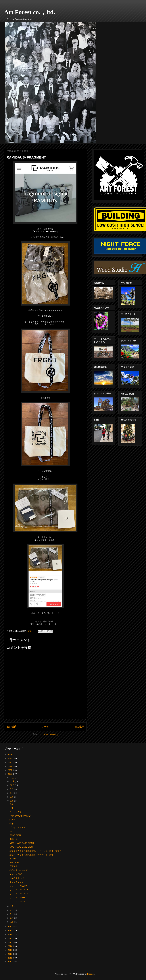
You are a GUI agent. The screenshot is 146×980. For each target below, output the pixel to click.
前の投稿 (79, 727)
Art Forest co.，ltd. (30, 12)
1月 (12, 922)
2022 (10, 766)
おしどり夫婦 (15, 812)
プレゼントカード (17, 828)
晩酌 (12, 824)
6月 (12, 801)
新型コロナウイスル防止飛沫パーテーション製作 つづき (35, 851)
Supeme (13, 859)
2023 (10, 762)
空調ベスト (14, 839)
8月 (12, 793)
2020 (10, 774)
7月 (12, 797)
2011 (10, 958)
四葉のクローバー (17, 878)
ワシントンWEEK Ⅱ (18, 898)
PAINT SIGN (15, 835)
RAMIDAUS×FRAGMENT (21, 816)
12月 (12, 778)
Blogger (91, 974)
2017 (10, 934)
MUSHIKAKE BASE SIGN (21, 847)
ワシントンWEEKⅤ (18, 886)
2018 (10, 931)
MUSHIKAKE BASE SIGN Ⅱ (22, 843)
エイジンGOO (16, 874)
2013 (10, 950)
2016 (10, 938)
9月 (12, 789)
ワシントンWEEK (17, 901)
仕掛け (12, 808)
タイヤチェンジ (16, 882)
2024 (10, 758)
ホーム (45, 727)
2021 (10, 770)
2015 (10, 942)
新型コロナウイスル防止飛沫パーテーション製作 (31, 855)
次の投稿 (12, 727)
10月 (12, 785)
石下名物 (13, 866)
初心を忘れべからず (18, 870)
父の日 (12, 820)
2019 (10, 927)
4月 (12, 910)
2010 (10, 962)
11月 (12, 781)
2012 (10, 954)
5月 (12, 906)
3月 (12, 914)
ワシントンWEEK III (19, 894)
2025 (10, 755)
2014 (10, 946)
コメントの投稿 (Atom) (48, 734)
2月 (12, 918)
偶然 (12, 804)
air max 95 (14, 863)
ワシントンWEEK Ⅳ (19, 890)
